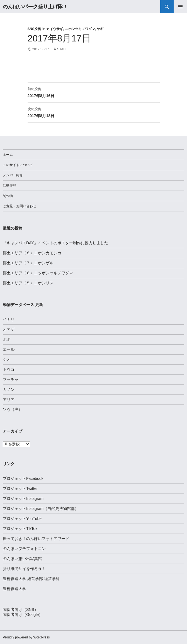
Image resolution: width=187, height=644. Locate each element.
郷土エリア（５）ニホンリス (28, 283)
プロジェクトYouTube (22, 519)
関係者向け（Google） (23, 615)
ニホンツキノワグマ (80, 29)
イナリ (9, 319)
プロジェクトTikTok (20, 529)
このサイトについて (18, 165)
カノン (9, 389)
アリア (9, 399)
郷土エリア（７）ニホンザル (28, 263)
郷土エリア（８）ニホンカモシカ (32, 253)
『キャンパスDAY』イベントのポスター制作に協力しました (55, 243)
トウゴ (9, 369)
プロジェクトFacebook (23, 478)
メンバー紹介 (13, 175)
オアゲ (9, 329)
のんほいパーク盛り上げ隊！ (35, 7)
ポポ (7, 339)
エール (9, 349)
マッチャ (11, 379)
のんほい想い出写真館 (22, 559)
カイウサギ (55, 29)
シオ (7, 359)
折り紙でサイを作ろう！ (24, 569)
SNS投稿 (34, 29)
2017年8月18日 (94, 112)
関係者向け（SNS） (20, 610)
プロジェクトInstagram (23, 499)
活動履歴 (9, 186)
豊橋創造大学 (14, 589)
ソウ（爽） (13, 409)
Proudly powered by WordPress (26, 637)
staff (62, 49)
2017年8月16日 (94, 92)
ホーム (8, 155)
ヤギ (100, 29)
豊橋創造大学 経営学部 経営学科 (31, 579)
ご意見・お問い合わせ (20, 206)
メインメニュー (180, 7)
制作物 (8, 196)
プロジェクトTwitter (20, 488)
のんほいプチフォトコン (24, 549)
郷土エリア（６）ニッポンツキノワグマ (38, 273)
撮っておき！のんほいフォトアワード (36, 539)
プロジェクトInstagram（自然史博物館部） (41, 509)
